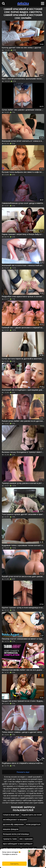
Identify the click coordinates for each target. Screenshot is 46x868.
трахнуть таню (10, 839)
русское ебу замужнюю (13, 824)
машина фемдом (11, 829)
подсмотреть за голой (32, 815)
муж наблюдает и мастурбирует (18, 844)
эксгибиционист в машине (15, 819)
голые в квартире (11, 815)
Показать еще (23, 772)
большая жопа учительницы (16, 834)
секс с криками (26, 839)
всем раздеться (33, 824)
